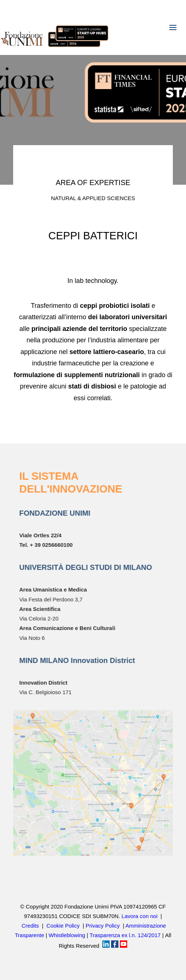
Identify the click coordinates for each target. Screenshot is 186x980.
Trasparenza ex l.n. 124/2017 (125, 935)
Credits (30, 926)
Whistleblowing (67, 935)
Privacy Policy (103, 926)
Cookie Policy (63, 926)
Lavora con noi (140, 916)
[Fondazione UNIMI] (55, 27)
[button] (173, 27)
